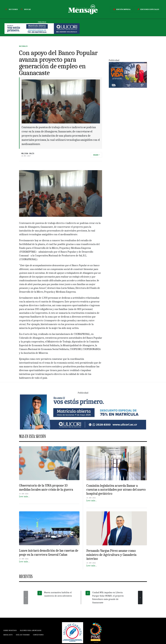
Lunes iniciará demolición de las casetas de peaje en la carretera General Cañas (49, 553)
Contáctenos (38, 635)
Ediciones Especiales (148, 9)
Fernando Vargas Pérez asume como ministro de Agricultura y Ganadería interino (111, 555)
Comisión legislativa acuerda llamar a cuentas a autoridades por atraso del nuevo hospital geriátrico (116, 490)
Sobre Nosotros (10, 630)
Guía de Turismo (23, 635)
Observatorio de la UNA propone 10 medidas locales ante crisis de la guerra (46, 487)
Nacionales (23, 46)
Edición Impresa (121, 9)
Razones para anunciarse (31, 630)
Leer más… (24, 497)
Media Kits (8, 635)
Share (96, 155)
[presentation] (26, 598)
